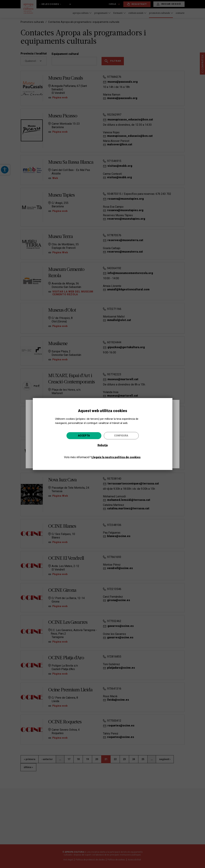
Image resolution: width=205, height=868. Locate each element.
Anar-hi (129, 453)
